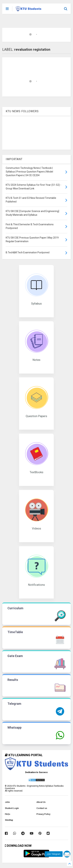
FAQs (8, 814)
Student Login (12, 808)
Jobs (7, 802)
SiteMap (9, 820)
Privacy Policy (43, 814)
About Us (41, 802)
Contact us (42, 808)
